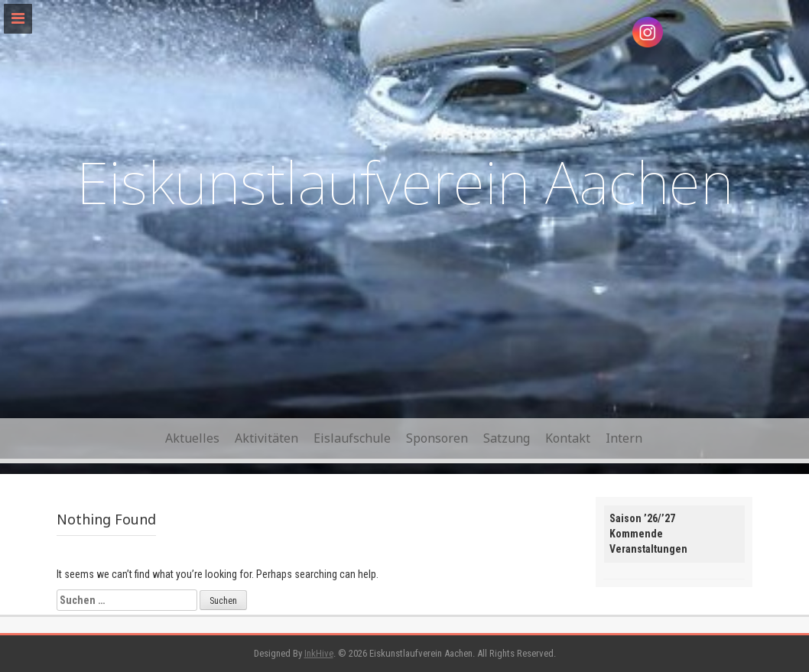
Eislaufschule (352, 438)
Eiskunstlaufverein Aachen (405, 182)
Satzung (507, 438)
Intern (624, 438)
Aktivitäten (266, 438)
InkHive (319, 653)
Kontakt (568, 438)
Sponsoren (437, 438)
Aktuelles (192, 438)
